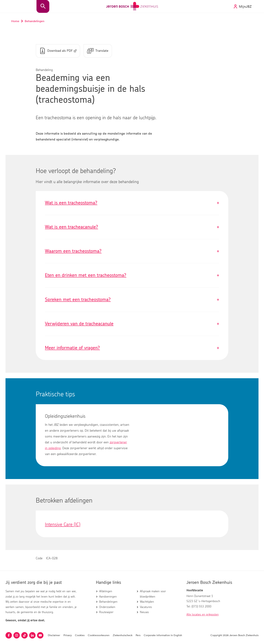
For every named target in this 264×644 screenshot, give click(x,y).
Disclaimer (54, 635)
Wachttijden (147, 602)
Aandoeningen (108, 597)
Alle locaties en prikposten (203, 615)
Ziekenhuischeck (123, 635)
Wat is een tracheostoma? (132, 203)
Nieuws (144, 612)
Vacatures (146, 607)
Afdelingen (106, 591)
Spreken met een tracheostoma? (132, 300)
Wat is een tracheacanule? (132, 227)
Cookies (80, 635)
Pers (138, 635)
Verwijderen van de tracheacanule (132, 324)
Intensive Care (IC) (63, 525)
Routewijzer (106, 612)
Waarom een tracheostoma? (132, 251)
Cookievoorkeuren (99, 635)
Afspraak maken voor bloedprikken (153, 594)
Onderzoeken (107, 607)
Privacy (68, 635)
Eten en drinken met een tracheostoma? (132, 276)
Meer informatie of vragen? (132, 348)
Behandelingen (108, 602)
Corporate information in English (163, 635)
